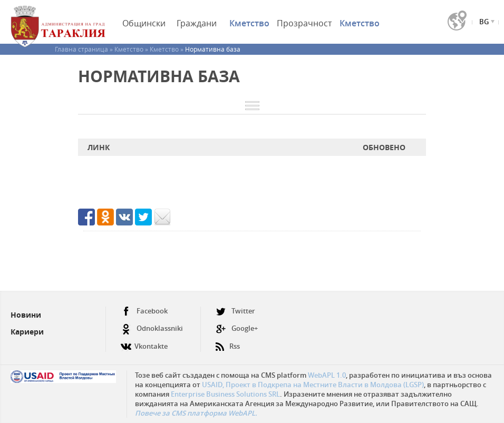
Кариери (27, 332)
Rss (228, 342)
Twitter (235, 311)
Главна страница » (85, 49)
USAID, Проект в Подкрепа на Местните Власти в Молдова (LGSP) (313, 385)
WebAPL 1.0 (327, 375)
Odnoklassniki (152, 328)
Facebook (144, 311)
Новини (26, 315)
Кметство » (132, 49)
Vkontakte (144, 342)
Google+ (237, 328)
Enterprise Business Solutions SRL (225, 394)
